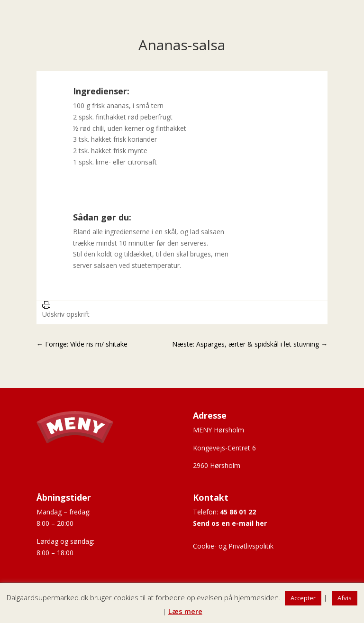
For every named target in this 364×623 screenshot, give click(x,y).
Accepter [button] (303, 598)
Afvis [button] (345, 598)
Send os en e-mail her (230, 523)
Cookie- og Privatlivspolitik (233, 546)
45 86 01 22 (238, 512)
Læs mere (185, 611)
